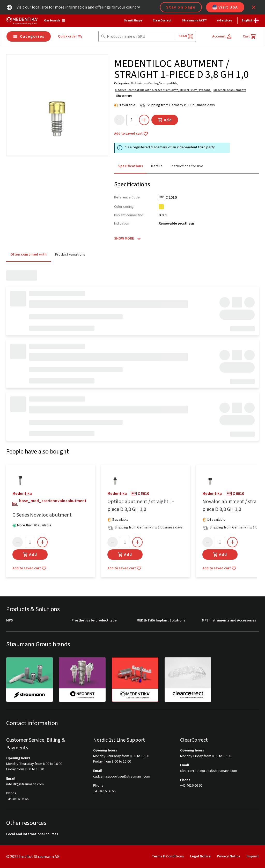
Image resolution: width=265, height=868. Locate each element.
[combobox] (140, 37)
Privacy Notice (229, 857)
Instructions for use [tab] (187, 166)
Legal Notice (200, 857)
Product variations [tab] (70, 254)
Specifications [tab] (131, 166)
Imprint (253, 857)
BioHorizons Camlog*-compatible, (155, 83)
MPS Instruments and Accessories (229, 621)
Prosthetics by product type (94, 621)
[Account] (222, 36)
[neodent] (82, 680)
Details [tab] (157, 166)
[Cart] (250, 36)
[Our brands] (55, 21)
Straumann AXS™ (194, 21)
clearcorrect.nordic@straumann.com (209, 771)
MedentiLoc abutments (230, 90)
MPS (10, 621)
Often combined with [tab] (29, 254)
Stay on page (181, 7)
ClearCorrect (162, 21)
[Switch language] (250, 21)
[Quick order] (70, 37)
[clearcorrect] (188, 680)
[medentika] (135, 680)
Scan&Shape (133, 21)
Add (165, 120)
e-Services (224, 21)
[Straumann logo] (22, 21)
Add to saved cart (131, 134)
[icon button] (254, 7)
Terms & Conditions (168, 857)
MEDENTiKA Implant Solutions (161, 621)
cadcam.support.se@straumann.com (122, 777)
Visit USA (225, 7)
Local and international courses (32, 835)
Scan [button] (186, 36)
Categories (29, 36)
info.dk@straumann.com (25, 784)
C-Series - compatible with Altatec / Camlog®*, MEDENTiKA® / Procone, (163, 90)
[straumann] (30, 680)
